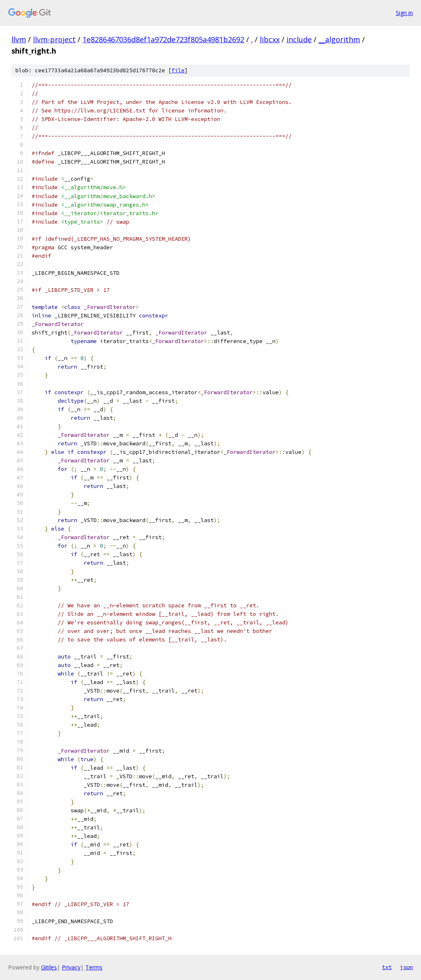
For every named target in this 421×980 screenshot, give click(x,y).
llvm (19, 39)
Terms (94, 967)
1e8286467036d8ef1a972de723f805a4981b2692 (163, 39)
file (178, 70)
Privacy (71, 967)
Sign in (404, 13)
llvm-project (54, 39)
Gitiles (49, 967)
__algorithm (339, 39)
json (406, 967)
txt (387, 967)
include (299, 39)
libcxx (270, 39)
